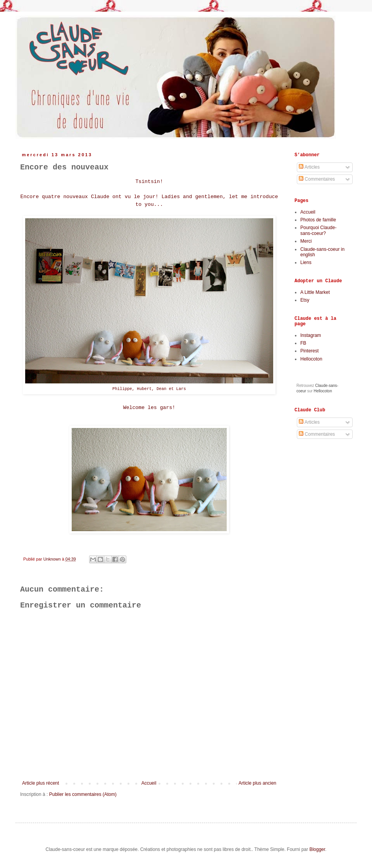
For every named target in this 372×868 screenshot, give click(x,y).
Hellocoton (311, 359)
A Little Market (315, 292)
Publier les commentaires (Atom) (83, 794)
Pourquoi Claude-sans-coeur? (318, 230)
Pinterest (309, 351)
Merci (306, 241)
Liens (306, 262)
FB (303, 343)
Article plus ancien (257, 783)
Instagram (311, 335)
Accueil (149, 783)
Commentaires (317, 179)
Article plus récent (40, 783)
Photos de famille (318, 220)
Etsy (305, 300)
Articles (309, 167)
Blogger (317, 849)
